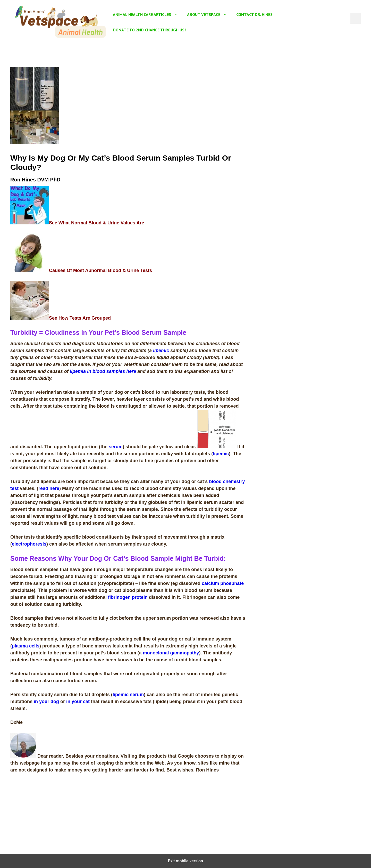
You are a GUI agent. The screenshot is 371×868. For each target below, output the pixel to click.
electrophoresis (29, 544)
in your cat (78, 702)
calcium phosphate (223, 583)
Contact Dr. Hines (254, 14)
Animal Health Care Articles (148, 14)
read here (49, 488)
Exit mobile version (185, 861)
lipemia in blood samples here (103, 371)
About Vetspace (209, 14)
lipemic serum (128, 695)
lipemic (161, 350)
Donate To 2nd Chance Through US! (149, 30)
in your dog (46, 702)
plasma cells (26, 646)
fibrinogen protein (128, 597)
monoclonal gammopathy (171, 653)
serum (116, 447)
